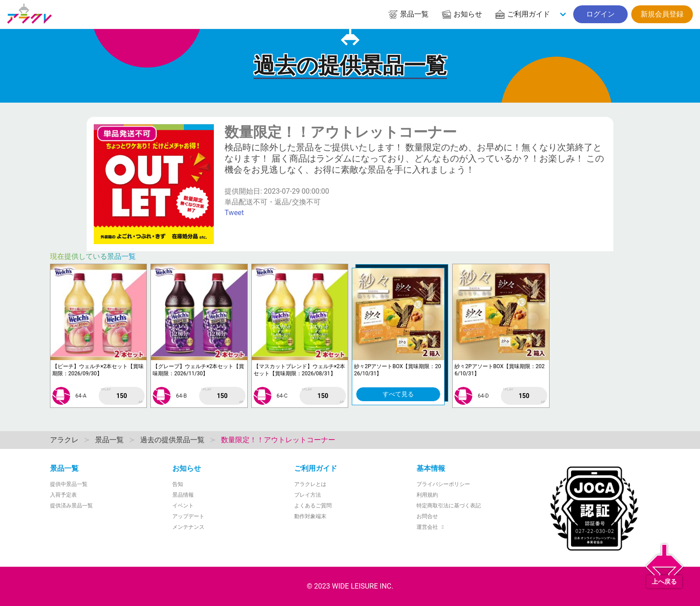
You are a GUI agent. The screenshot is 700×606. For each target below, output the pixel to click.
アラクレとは (310, 484)
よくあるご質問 (313, 506)
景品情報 (183, 495)
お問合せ (427, 516)
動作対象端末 (310, 516)
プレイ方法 (308, 495)
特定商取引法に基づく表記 (449, 506)
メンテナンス (188, 527)
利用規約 (427, 495)
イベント (183, 506)
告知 (178, 484)
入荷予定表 (63, 495)
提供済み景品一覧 (71, 506)
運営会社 (431, 527)
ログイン (600, 14)
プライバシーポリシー (443, 484)
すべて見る (398, 394)
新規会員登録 (662, 14)
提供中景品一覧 (69, 484)
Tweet (234, 213)
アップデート (188, 516)
